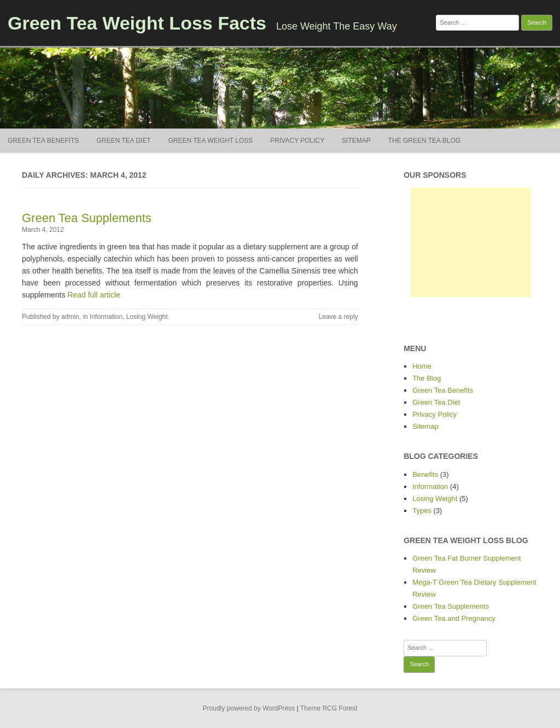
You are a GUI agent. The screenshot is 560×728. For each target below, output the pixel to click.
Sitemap (356, 141)
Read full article (94, 295)
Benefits (425, 474)
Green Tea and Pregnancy (454, 618)
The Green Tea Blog (424, 141)
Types (422, 511)
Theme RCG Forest (329, 708)
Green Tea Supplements (87, 218)
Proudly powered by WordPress (249, 708)
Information (106, 317)
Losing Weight (147, 317)
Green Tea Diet (123, 141)
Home (422, 366)
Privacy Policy (297, 141)
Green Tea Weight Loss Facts (137, 23)
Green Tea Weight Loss (210, 141)
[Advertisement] (471, 242)
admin (70, 317)
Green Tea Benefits (43, 141)
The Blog (427, 378)
